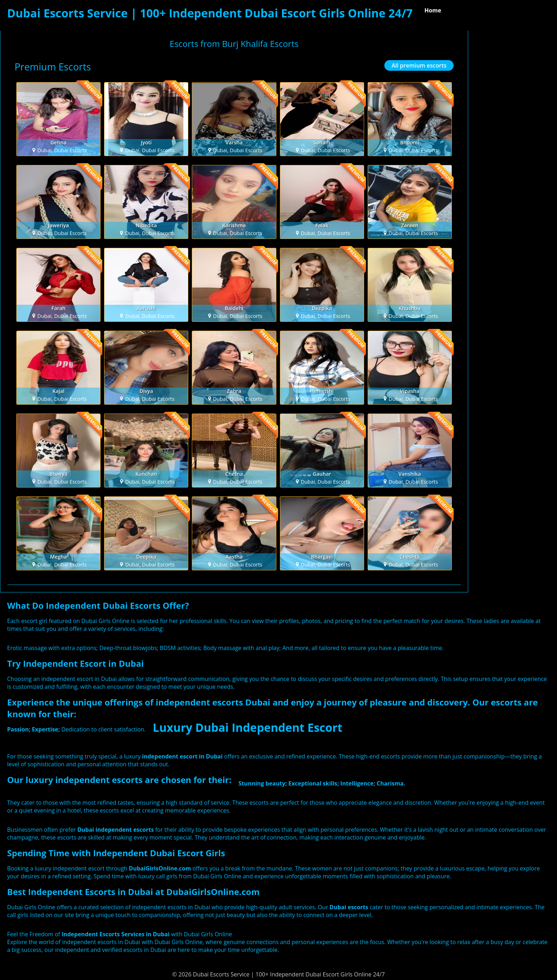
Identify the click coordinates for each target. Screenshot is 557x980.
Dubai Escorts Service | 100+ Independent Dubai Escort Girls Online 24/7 (210, 13)
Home (433, 10)
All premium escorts (419, 65)
